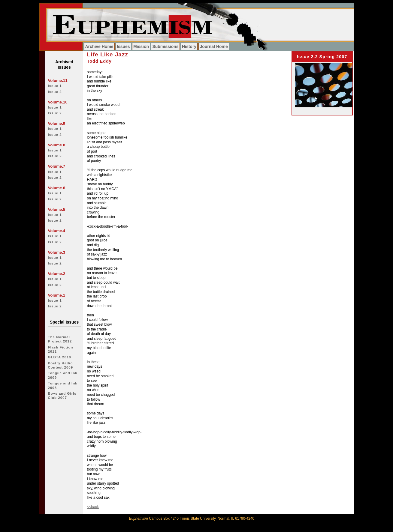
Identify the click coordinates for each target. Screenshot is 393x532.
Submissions (165, 46)
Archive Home (99, 46)
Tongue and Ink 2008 (63, 385)
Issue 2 (55, 92)
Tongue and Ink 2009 (63, 375)
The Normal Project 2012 (60, 339)
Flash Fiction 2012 (61, 349)
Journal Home (214, 46)
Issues (123, 46)
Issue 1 (55, 86)
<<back (93, 507)
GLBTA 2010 (60, 357)
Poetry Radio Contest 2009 (61, 365)
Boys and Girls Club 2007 (62, 396)
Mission (141, 46)
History (189, 46)
